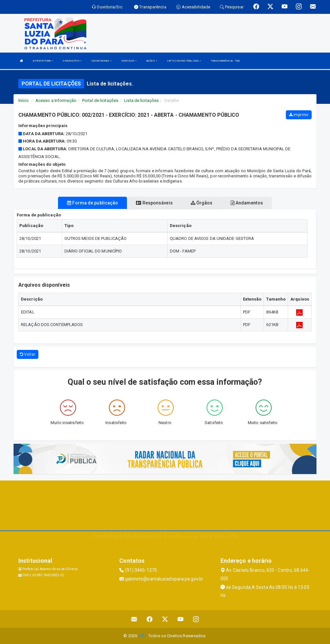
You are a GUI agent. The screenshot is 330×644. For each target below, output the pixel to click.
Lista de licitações (141, 100)
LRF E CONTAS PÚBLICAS (184, 61)
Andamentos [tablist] (247, 203)
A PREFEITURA (43, 61)
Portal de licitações (100, 100)
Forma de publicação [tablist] (92, 203)
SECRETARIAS (101, 61)
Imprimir (299, 115)
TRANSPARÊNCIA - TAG (225, 61)
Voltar (28, 354)
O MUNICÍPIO (72, 61)
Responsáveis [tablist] (154, 203)
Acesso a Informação (56, 100)
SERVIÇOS (129, 61)
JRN (142, 636)
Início (24, 100)
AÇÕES (152, 61)
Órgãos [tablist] (202, 203)
